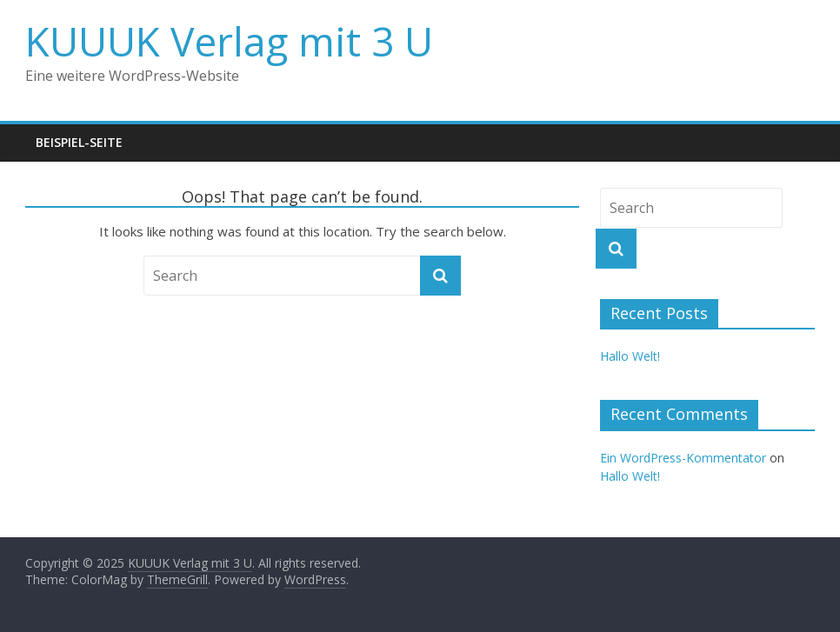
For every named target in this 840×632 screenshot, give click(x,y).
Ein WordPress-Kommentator (683, 458)
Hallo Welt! (630, 356)
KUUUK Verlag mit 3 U (229, 41)
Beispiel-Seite (79, 142)
